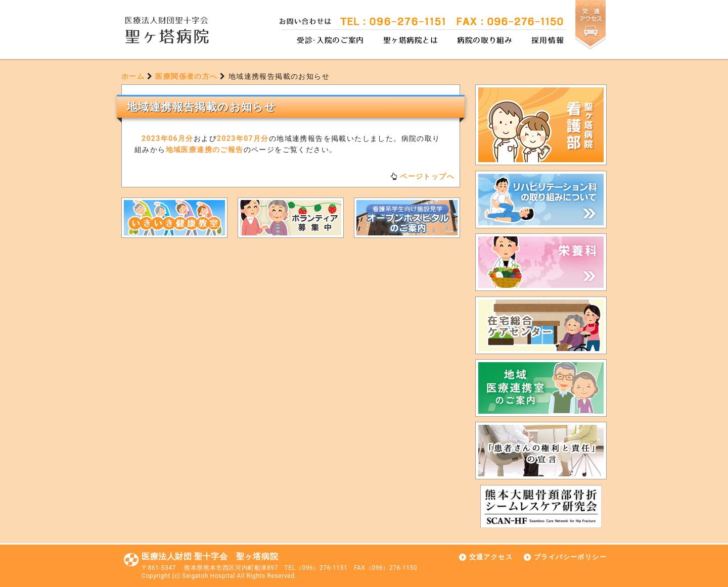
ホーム (133, 76)
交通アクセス (491, 557)
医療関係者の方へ (186, 76)
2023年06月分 (168, 138)
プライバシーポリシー (570, 557)
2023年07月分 (243, 138)
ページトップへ (427, 176)
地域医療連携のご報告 (205, 150)
